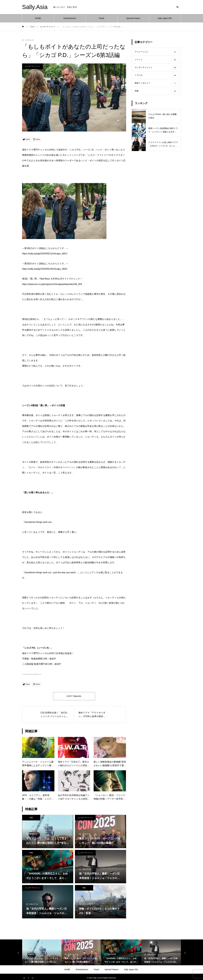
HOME (38, 18)
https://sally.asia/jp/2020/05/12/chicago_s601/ (45, 254)
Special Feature (133, 18)
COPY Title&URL (74, 696)
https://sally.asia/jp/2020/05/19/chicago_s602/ (45, 269)
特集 (31, 818)
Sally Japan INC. (165, 18)
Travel (101, 18)
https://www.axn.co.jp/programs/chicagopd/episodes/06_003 (52, 284)
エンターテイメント (32, 66)
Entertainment (70, 18)
